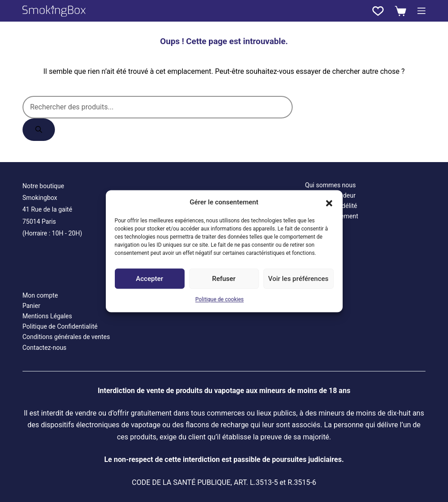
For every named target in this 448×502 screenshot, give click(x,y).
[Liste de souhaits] (378, 11)
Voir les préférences (299, 279)
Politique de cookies (219, 300)
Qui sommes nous (330, 185)
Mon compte (40, 295)
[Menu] (421, 11)
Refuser (224, 279)
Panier (32, 306)
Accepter (149, 279)
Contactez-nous (45, 348)
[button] (329, 202)
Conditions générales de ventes (66, 337)
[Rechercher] (39, 130)
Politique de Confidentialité (60, 326)
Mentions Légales (47, 316)
